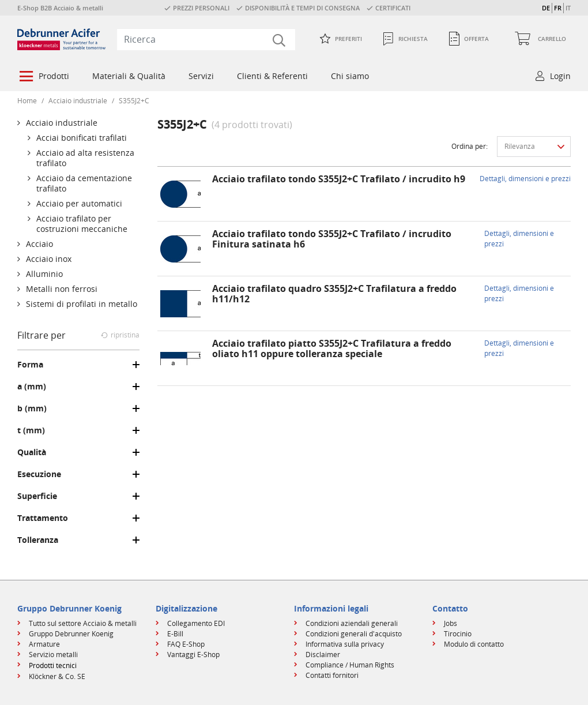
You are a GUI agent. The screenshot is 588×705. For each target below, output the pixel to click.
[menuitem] (43, 77)
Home (27, 101)
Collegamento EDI (196, 623)
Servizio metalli (53, 655)
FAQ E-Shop (186, 644)
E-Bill (175, 634)
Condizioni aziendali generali (352, 623)
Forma (30, 365)
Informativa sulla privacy (345, 644)
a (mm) (32, 387)
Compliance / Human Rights (350, 665)
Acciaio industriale (78, 101)
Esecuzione (39, 474)
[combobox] (206, 39)
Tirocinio (458, 634)
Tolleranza (38, 540)
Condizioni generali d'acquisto (354, 634)
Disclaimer (323, 655)
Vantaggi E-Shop (193, 655)
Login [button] (560, 76)
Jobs (451, 623)
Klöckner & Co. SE (57, 676)
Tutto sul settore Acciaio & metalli (83, 623)
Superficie (37, 496)
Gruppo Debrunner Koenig (71, 634)
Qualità (32, 452)
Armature (44, 644)
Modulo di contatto (474, 644)
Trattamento (43, 518)
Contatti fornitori (332, 675)
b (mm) (32, 408)
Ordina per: (470, 146)
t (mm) (31, 430)
